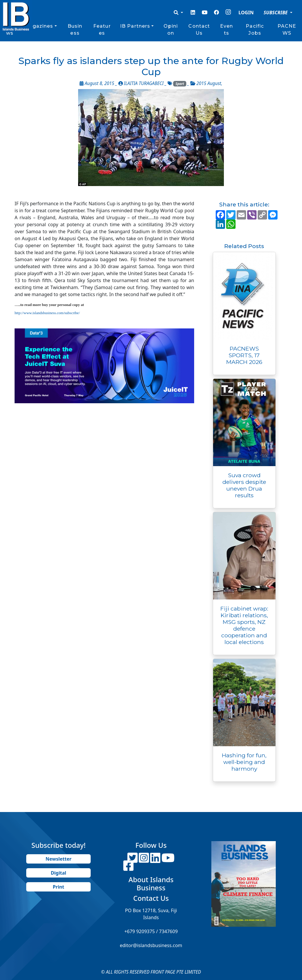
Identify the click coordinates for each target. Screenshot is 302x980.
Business (75, 30)
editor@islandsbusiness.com (151, 945)
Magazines (39, 26)
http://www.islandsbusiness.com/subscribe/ (47, 313)
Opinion (171, 30)
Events (226, 30)
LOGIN (246, 13)
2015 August (209, 83)
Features (102, 30)
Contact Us (199, 30)
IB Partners (135, 26)
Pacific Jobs (255, 30)
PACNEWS (287, 30)
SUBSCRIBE (276, 13)
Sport (180, 84)
